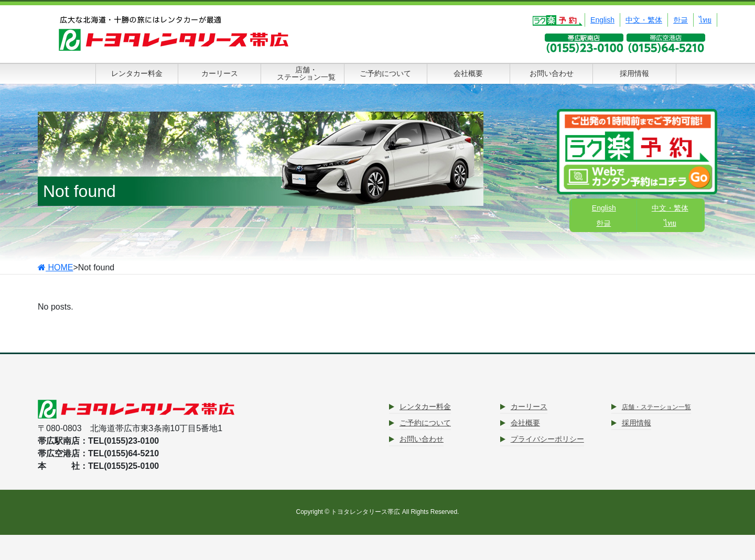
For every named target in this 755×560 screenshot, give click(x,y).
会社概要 (525, 423)
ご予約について (425, 423)
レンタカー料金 (425, 407)
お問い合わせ (422, 439)
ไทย (705, 20)
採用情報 (637, 423)
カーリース (529, 407)
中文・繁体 (644, 20)
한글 (681, 20)
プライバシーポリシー (547, 439)
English (602, 20)
